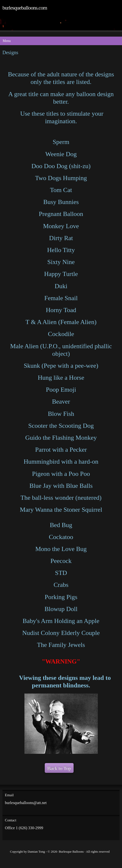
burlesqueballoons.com (25, 8)
